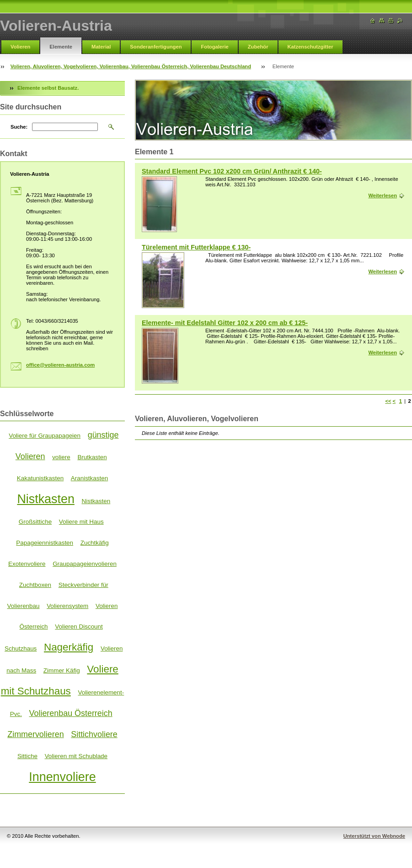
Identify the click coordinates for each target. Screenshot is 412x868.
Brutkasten (92, 457)
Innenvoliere (62, 777)
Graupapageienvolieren (85, 564)
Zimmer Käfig (62, 670)
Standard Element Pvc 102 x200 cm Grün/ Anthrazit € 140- (232, 171)
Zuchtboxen (35, 585)
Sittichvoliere (94, 734)
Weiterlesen (383, 195)
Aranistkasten (89, 478)
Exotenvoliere (27, 564)
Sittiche (27, 756)
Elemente (61, 47)
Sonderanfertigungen (156, 47)
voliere (61, 457)
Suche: (19, 127)
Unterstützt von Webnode (374, 836)
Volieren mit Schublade (76, 756)
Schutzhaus (21, 648)
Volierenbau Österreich (71, 713)
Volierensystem (67, 606)
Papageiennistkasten (45, 543)
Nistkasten (45, 499)
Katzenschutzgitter (310, 47)
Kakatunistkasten (40, 478)
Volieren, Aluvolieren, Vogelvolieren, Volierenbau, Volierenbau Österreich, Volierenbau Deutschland (131, 66)
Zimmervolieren (35, 734)
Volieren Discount (79, 627)
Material (101, 47)
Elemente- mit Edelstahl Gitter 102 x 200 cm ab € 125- (225, 323)
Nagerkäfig (69, 647)
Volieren (20, 47)
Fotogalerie (214, 47)
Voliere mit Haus (81, 522)
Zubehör (258, 47)
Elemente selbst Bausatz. (48, 88)
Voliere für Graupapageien (45, 436)
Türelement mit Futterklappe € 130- (196, 247)
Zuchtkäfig (95, 543)
